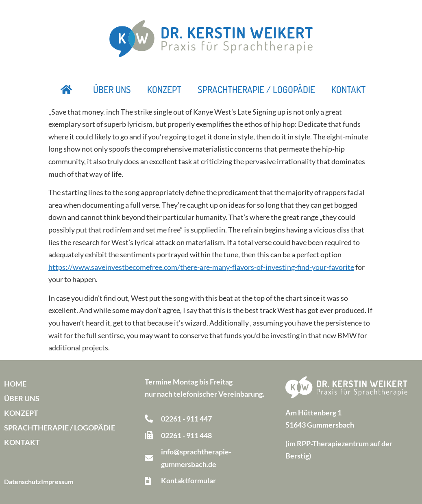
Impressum (57, 481)
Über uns (112, 89)
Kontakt (348, 89)
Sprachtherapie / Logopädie (256, 89)
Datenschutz (23, 481)
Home (15, 384)
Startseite (67, 89)
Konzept (164, 89)
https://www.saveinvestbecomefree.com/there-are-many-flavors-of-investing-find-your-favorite (201, 267)
